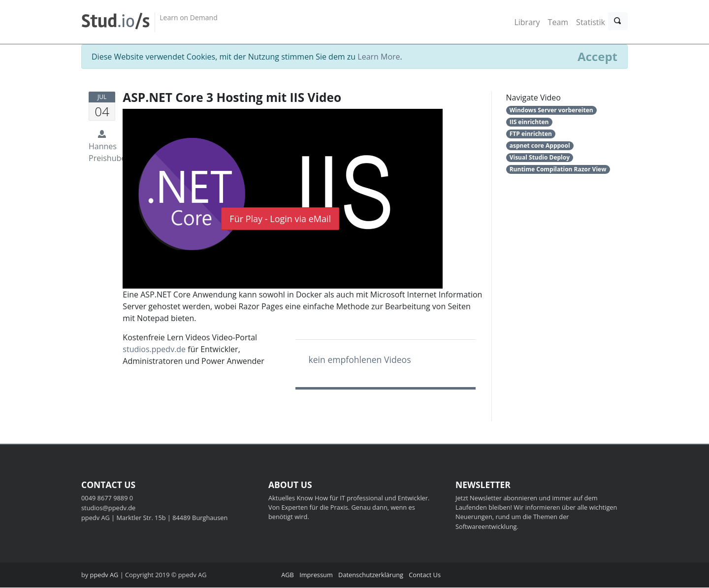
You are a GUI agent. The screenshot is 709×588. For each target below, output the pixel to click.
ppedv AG (104, 575)
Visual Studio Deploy (540, 158)
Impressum (316, 575)
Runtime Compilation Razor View (558, 170)
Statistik (591, 22)
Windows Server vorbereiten (551, 111)
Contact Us (425, 575)
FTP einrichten (531, 134)
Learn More (379, 57)
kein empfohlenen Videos (359, 360)
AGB (288, 575)
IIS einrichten (529, 122)
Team (558, 22)
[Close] (597, 57)
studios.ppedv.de (154, 350)
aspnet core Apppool (540, 146)
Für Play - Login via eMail (280, 219)
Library (527, 22)
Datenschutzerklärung (371, 575)
